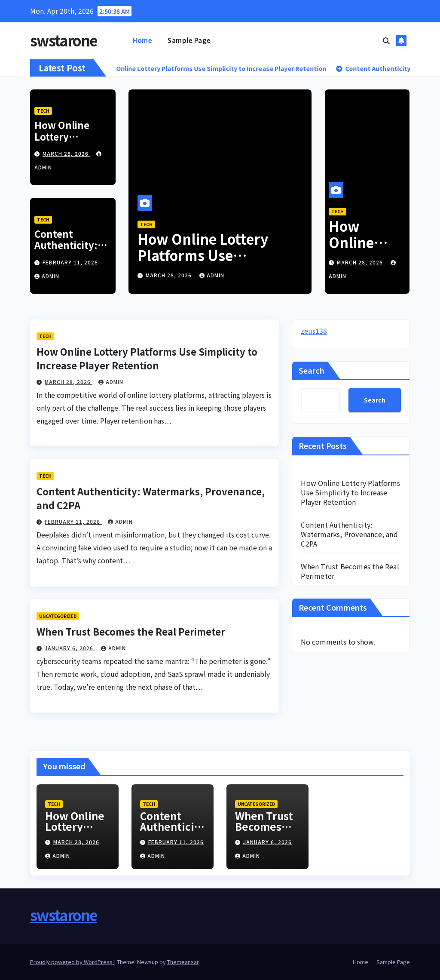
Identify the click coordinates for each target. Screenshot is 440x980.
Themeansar (183, 962)
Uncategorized (58, 616)
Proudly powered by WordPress (72, 962)
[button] (386, 40)
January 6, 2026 (70, 648)
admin (47, 276)
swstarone (64, 40)
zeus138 (314, 331)
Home (142, 40)
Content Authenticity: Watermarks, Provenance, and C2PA (349, 534)
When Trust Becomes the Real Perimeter (131, 631)
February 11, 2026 (70, 262)
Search (312, 370)
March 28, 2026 (66, 153)
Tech (43, 111)
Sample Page (189, 40)
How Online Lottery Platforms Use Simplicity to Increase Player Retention (209, 263)
